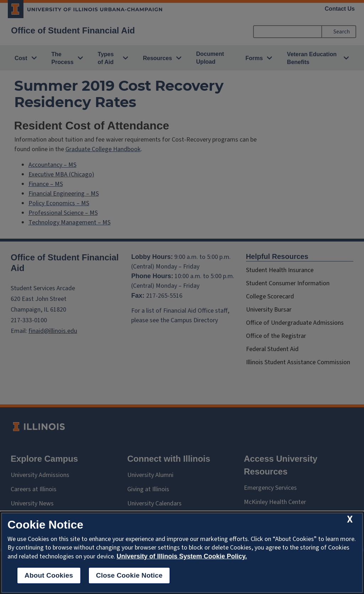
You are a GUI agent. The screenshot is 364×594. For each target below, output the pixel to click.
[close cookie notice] (350, 519)
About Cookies (49, 575)
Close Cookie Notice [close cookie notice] (129, 575)
